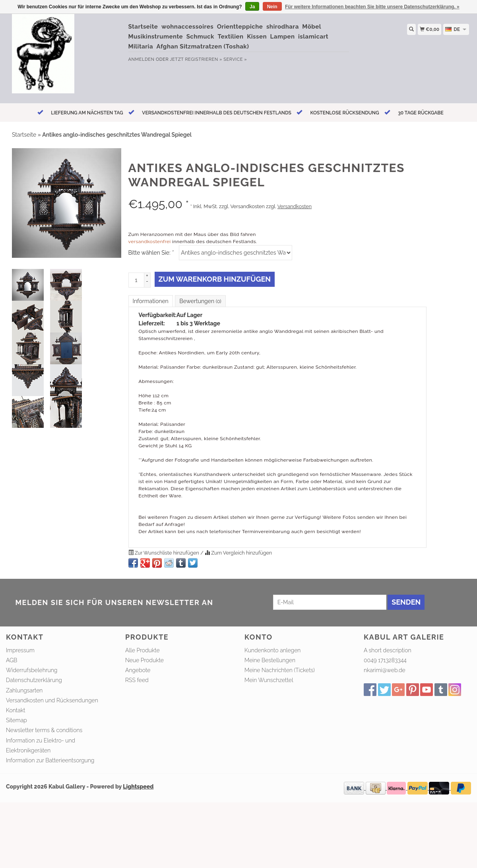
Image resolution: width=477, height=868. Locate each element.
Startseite (143, 27)
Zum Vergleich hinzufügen (238, 553)
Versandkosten (295, 206)
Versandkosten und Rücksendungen (52, 700)
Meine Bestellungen (270, 660)
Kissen (257, 37)
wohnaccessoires (187, 27)
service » (235, 59)
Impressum (20, 650)
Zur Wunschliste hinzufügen (165, 553)
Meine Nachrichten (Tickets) (280, 670)
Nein (272, 7)
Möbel (312, 27)
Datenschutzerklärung (34, 680)
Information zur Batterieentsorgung (50, 760)
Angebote (138, 670)
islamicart (313, 37)
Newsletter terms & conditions (44, 730)
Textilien (231, 37)
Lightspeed (138, 787)
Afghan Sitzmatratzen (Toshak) (203, 46)
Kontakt (16, 710)
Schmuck (200, 37)
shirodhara (283, 27)
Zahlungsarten (24, 690)
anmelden (142, 59)
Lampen (283, 37)
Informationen (151, 301)
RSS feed (137, 680)
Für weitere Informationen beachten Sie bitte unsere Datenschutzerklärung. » (372, 7)
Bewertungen (200, 301)
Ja (252, 7)
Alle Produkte (143, 650)
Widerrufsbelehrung (32, 670)
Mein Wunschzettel (269, 680)
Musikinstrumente (156, 37)
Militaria (141, 46)
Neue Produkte (144, 660)
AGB (12, 660)
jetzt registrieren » (196, 59)
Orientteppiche (240, 27)
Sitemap (16, 720)
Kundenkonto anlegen (272, 650)
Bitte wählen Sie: (151, 253)
